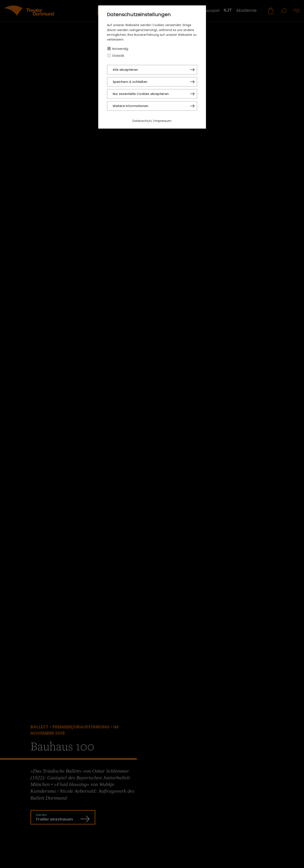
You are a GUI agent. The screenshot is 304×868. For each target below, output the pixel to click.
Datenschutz (142, 121)
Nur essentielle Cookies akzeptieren (141, 94)
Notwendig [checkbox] (120, 49)
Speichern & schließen (130, 82)
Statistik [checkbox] (118, 56)
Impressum (163, 121)
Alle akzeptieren (125, 70)
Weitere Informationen (130, 106)
